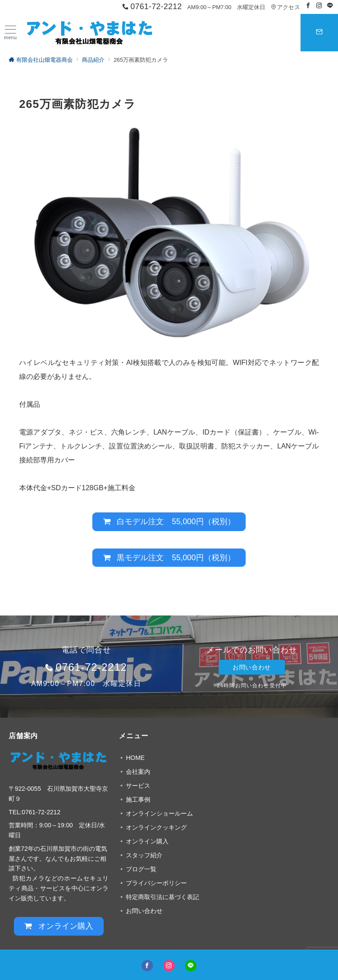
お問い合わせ (252, 667)
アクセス (286, 7)
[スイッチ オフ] (319, 33)
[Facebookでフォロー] (308, 6)
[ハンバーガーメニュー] (10, 33)
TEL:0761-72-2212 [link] (35, 812)
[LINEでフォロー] (330, 6)
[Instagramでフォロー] (319, 6)
